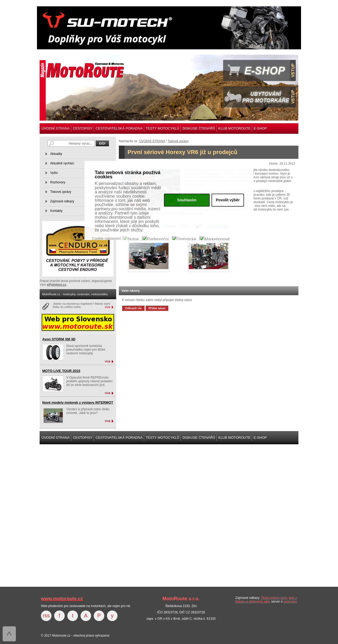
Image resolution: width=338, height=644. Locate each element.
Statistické (187, 239)
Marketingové (217, 239)
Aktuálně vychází (62, 163)
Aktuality (56, 154)
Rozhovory (58, 182)
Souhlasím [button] (187, 200)
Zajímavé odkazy (62, 201)
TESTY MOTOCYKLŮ (163, 128)
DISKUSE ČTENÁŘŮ (199, 128)
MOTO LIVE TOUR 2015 (61, 371)
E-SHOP (260, 128)
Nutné (133, 239)
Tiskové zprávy (178, 141)
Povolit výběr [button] (228, 200)
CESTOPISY (83, 128)
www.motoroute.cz (62, 599)
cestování (290, 602)
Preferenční (158, 239)
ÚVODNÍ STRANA (56, 128)
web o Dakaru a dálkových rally (266, 600)
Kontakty (56, 211)
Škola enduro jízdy (274, 598)
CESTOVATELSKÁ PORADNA (119, 128)
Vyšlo (54, 173)
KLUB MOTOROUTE (234, 128)
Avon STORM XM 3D (59, 339)
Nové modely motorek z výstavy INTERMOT (78, 402)
